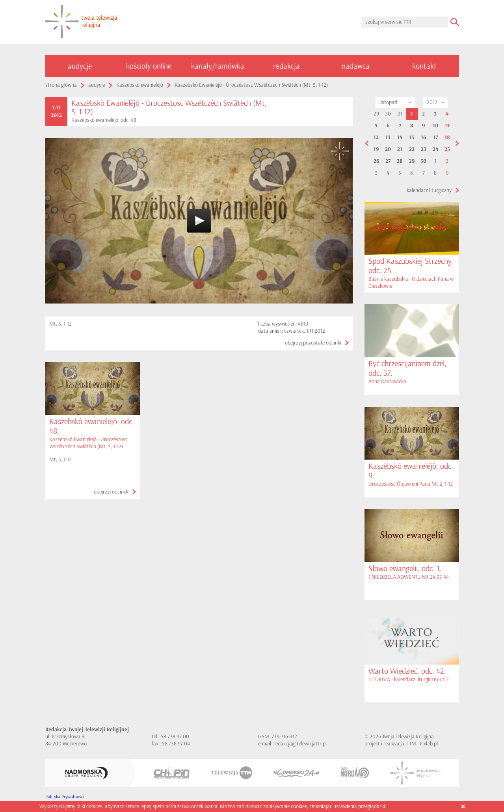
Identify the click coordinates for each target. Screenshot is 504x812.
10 (435, 126)
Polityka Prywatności (65, 797)
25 (447, 149)
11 (447, 126)
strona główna (61, 85)
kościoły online (149, 66)
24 (435, 149)
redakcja (286, 66)
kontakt (424, 66)
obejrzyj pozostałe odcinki (313, 343)
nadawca (356, 66)
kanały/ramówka (218, 66)
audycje (80, 66)
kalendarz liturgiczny (429, 190)
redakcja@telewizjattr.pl (300, 744)
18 (447, 138)
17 (435, 138)
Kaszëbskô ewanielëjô (140, 85)
